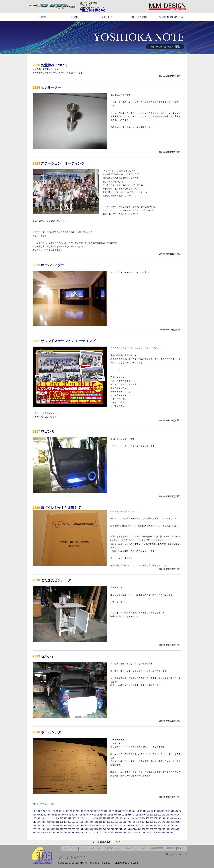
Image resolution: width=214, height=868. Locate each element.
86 (112, 815)
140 (159, 818)
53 (169, 811)
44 (144, 811)
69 (64, 815)
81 (98, 815)
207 (124, 826)
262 (42, 833)
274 (89, 833)
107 (179, 815)
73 (76, 815)
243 (116, 829)
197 (85, 826)
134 (136, 818)
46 (149, 811)
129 (116, 818)
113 (54, 818)
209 (132, 826)
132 (128, 818)
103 (163, 815)
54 (172, 811)
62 (45, 815)
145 (179, 818)
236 (89, 829)
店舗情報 (171, 848)
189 (54, 826)
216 (159, 826)
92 (129, 815)
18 (71, 811)
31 (107, 811)
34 (116, 811)
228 (58, 829)
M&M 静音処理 (157, 848)
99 (148, 815)
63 (48, 815)
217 (163, 826)
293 (163, 833)
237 (93, 829)
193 (69, 826)
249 (140, 829)
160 (89, 822)
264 (50, 833)
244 (120, 829)
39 (130, 811)
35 (119, 811)
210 (136, 826)
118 (73, 818)
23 (85, 811)
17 (68, 811)
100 (152, 815)
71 (70, 815)
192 (66, 826)
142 (167, 818)
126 (105, 818)
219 (171, 826)
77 (87, 815)
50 (160, 811)
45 (147, 811)
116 (66, 818)
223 (38, 829)
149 (46, 822)
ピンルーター (51, 87)
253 (155, 829)
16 (66, 811)
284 (128, 833)
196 (81, 826)
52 (166, 811)
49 (158, 811)
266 (58, 833)
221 (179, 826)
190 (58, 826)
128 (113, 818)
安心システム (115, 848)
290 (151, 833)
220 (175, 826)
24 (88, 811)
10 (49, 811)
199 (93, 826)
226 (50, 829)
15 (63, 811)
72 (73, 815)
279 (109, 833)
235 (85, 829)
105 (171, 815)
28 (99, 811)
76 (84, 815)
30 (105, 811)
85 (109, 815)
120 (81, 818)
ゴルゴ (128, 848)
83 (104, 815)
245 (124, 829)
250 (144, 829)
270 (73, 833)
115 (62, 818)
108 (34, 818)
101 (155, 815)
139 (155, 818)
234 (81, 829)
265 (54, 833)
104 (167, 815)
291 (155, 833)
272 (81, 833)
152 (58, 822)
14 (60, 811)
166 (113, 822)
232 (73, 829)
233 (77, 829)
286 (136, 833)
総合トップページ (177, 854)
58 (34, 815)
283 (124, 833)
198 (89, 826)
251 (148, 829)
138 (151, 818)
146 (34, 822)
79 (92, 815)
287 (140, 833)
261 (38, 833)
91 (126, 815)
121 (85, 818)
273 (85, 833)
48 (155, 811)
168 (120, 822)
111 (46, 818)
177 (155, 822)
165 (109, 822)
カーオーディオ (87, 848)
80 (95, 815)
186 (42, 826)
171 (132, 822)
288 (144, 833)
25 (91, 811)
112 (50, 818)
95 (137, 815)
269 (69, 833)
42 (138, 811)
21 (79, 811)
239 (101, 829)
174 (144, 822)
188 (50, 826)
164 (105, 822)
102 (159, 815)
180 (167, 822)
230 (66, 829)
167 (116, 822)
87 (115, 815)
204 (113, 826)
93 (131, 815)
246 (128, 829)
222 (34, 829)
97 (143, 815)
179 (163, 822)
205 (116, 826)
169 (124, 822)
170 (128, 822)
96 (140, 815)
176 (151, 822)
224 (42, 829)
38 (127, 811)
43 (141, 811)
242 (113, 829)
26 (94, 811)
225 (46, 829)
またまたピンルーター (58, 580)
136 (144, 818)
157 (77, 822)
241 (109, 829)
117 (69, 818)
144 (175, 818)
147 (38, 822)
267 (62, 833)
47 (152, 811)
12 (54, 811)
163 (101, 822)
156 (73, 822)
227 (54, 829)
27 (96, 811)
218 (167, 826)
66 (56, 815)
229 (62, 829)
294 (167, 833)
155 (69, 822)
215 (155, 826)
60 (39, 815)
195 (77, 826)
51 (163, 811)
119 (77, 818)
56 (177, 811)
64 (50, 815)
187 (46, 826)
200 (97, 826)
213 (148, 826)
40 (132, 811)
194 (73, 826)
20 (77, 811)
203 (109, 826)
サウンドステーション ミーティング (68, 341)
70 (67, 815)
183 (179, 822)
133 (132, 818)
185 (38, 826)
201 (101, 826)
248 (136, 829)
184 (34, 826)
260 (34, 833)
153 (62, 822)
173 (140, 822)
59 (37, 815)
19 (74, 811)
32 (110, 811)
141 (163, 818)
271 (77, 833)
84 (106, 815)
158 (81, 822)
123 (93, 818)
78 (90, 815)
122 (89, 818)
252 (151, 829)
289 (148, 833)
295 (171, 833)
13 (57, 811)
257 (171, 829)
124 (97, 818)
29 (102, 811)
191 (62, 826)
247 (132, 829)
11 (52, 811)
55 (174, 811)
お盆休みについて (54, 65)
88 (117, 815)
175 (148, 822)
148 (42, 822)
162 (97, 822)
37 (124, 811)
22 (82, 811)
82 (101, 815)
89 (120, 815)
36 (121, 811)
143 (171, 818)
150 (50, 822)
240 (105, 829)
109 (38, 818)
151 (54, 822)
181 (171, 822)
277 (101, 833)
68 (62, 815)
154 (66, 822)
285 (132, 833)
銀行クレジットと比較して (61, 508)
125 (101, 818)
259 (179, 829)
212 (144, 826)
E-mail (181, 848)
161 (93, 822)
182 (175, 822)
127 (109, 818)
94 (134, 815)
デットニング (140, 848)
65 (53, 815)
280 (113, 833)
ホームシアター (53, 265)
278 (105, 833)
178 (159, 822)
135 (140, 818)
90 (123, 815)
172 (136, 822)
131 (124, 818)
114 (58, 818)
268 (66, 833)
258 (175, 829)
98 (145, 815)
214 (151, 826)
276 (97, 833)
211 (140, 826)
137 (148, 818)
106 (175, 815)
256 (167, 829)
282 (120, 833)
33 (113, 811)
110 (42, 818)
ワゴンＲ (48, 431)
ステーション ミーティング (63, 163)
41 (135, 811)
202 (105, 826)
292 (159, 833)
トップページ (71, 848)
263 (46, 833)
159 (85, 822)
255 (163, 829)
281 (116, 833)
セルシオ (48, 656)
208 (128, 826)
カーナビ (102, 848)
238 (97, 829)
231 (69, 829)
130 (120, 818)
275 (93, 833)
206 (120, 826)
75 (81, 815)
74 (78, 815)
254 (159, 829)
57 (180, 811)
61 (42, 815)
